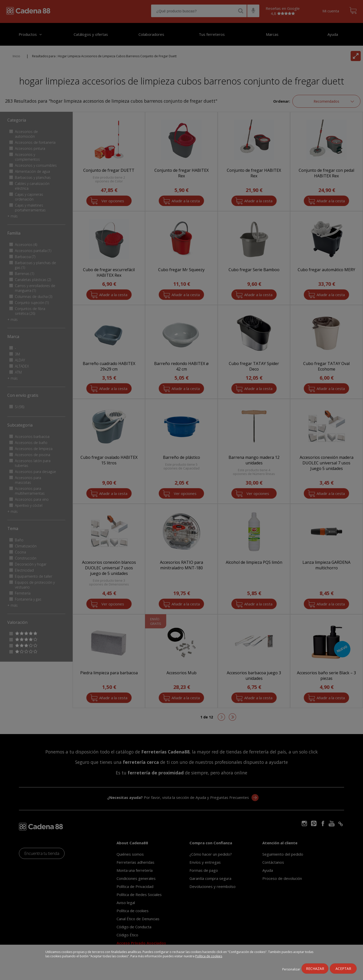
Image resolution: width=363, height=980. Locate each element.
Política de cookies (209, 956)
